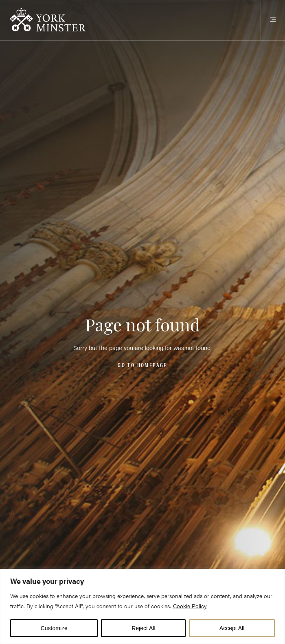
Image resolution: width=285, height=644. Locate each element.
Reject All (143, 628)
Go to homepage (142, 365)
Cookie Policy (190, 606)
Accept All (232, 628)
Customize (54, 628)
